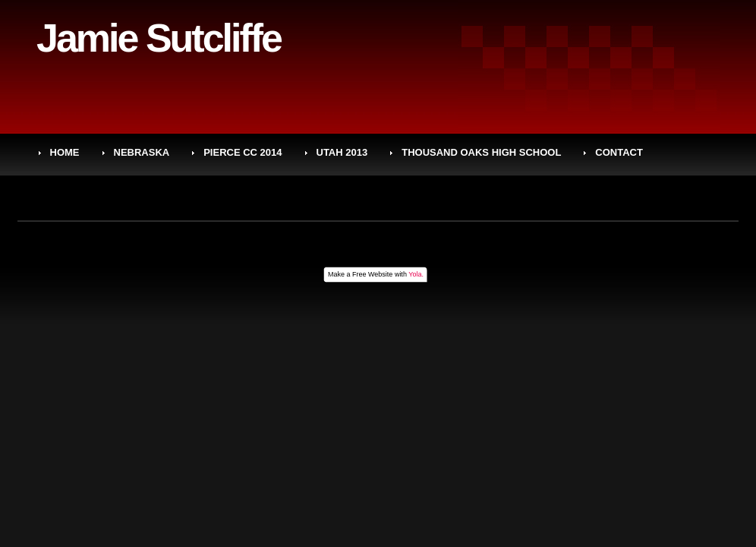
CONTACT (619, 152)
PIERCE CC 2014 (243, 152)
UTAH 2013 (342, 152)
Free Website (372, 274)
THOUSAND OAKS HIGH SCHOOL (481, 152)
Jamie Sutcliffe (159, 38)
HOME (65, 152)
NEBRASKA (142, 152)
